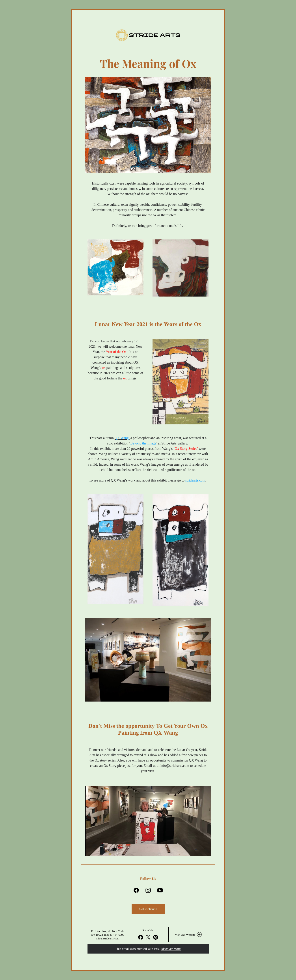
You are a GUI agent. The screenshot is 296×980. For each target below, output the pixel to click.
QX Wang (122, 438)
